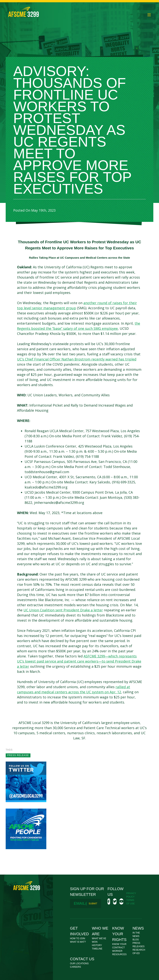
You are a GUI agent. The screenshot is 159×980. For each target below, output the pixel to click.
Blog (136, 940)
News (138, 928)
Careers (75, 967)
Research (139, 950)
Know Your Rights (119, 934)
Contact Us (82, 959)
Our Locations (79, 964)
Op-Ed (136, 953)
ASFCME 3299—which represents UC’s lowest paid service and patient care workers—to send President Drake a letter (79, 661)
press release (18, 755)
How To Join (78, 938)
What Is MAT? (78, 942)
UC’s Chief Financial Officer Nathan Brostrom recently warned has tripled (77, 359)
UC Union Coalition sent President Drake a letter (63, 610)
